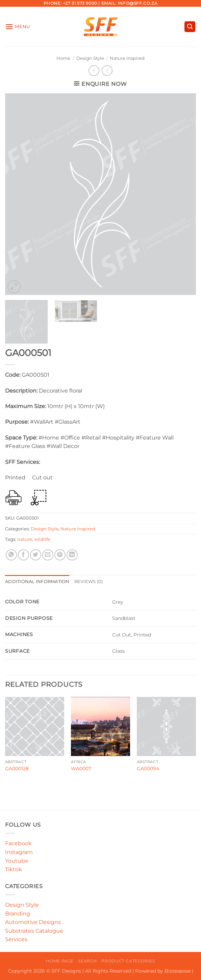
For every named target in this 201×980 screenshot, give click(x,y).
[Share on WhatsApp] (11, 555)
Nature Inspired (127, 58)
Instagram (19, 852)
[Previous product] (107, 70)
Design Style (90, 58)
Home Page (60, 961)
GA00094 (148, 769)
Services (16, 939)
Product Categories (128, 961)
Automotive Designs (33, 922)
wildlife (42, 539)
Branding (18, 914)
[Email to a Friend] (48, 555)
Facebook (18, 843)
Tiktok (14, 869)
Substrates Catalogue (34, 931)
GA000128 (17, 769)
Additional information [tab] (37, 582)
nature (25, 539)
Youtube (17, 861)
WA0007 (81, 769)
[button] (18, 27)
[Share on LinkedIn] (72, 555)
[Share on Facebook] (23, 555)
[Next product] (94, 70)
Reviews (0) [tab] (89, 582)
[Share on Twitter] (36, 555)
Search (87, 961)
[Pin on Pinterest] (60, 555)
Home (63, 58)
